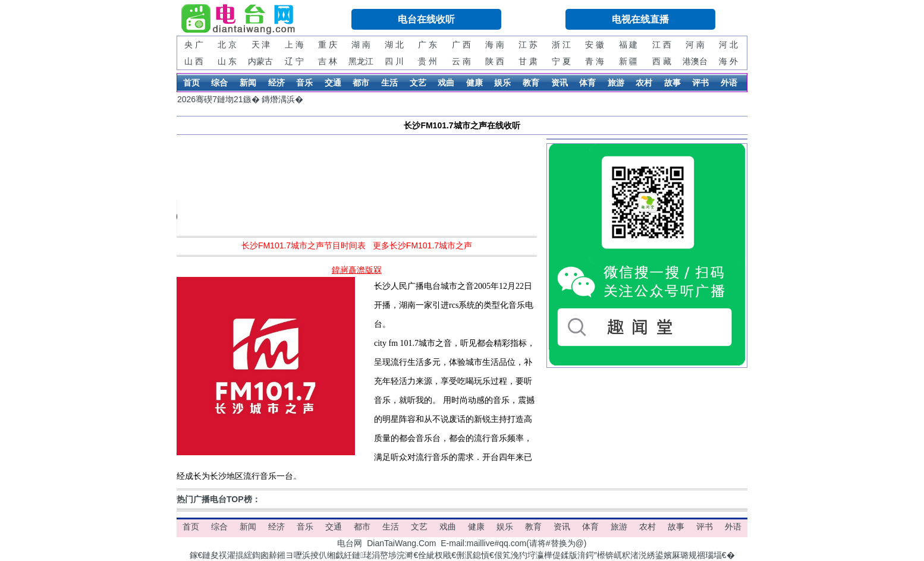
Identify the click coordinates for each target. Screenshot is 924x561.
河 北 (728, 45)
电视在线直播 (640, 19)
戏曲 (446, 83)
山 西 (194, 61)
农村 (644, 83)
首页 (191, 83)
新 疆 (628, 61)
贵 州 (428, 61)
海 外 (728, 61)
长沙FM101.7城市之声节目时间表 (304, 245)
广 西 (461, 45)
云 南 (461, 61)
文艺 (418, 83)
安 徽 (595, 45)
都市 (361, 83)
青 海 (595, 61)
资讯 (560, 83)
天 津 (261, 45)
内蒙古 (260, 61)
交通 (333, 83)
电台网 (350, 543)
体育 (587, 83)
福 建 (628, 45)
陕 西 (495, 61)
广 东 (428, 45)
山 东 (227, 61)
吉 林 (328, 61)
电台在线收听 (426, 19)
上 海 (294, 45)
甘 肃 (528, 61)
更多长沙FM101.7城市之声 (422, 245)
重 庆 (328, 45)
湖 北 (394, 45)
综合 (219, 83)
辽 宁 (294, 61)
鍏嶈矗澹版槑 (357, 270)
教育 (531, 83)
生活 (389, 83)
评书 (700, 83)
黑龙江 (361, 61)
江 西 (662, 45)
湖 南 (361, 45)
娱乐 (502, 83)
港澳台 (695, 61)
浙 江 (561, 45)
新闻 (248, 83)
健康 (474, 83)
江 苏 (528, 45)
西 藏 (662, 61)
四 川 (394, 61)
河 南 (695, 45)
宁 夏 (561, 61)
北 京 (227, 45)
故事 (672, 83)
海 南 (495, 45)
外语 (729, 83)
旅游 (616, 83)
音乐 (304, 83)
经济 (276, 83)
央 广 (194, 45)
